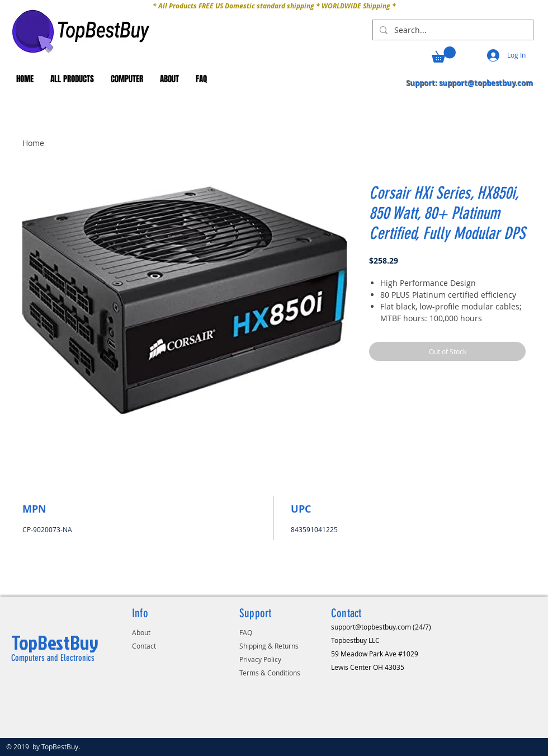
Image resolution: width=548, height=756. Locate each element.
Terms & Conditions (270, 673)
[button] (444, 55)
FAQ (246, 632)
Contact (144, 646)
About (141, 632)
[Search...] (452, 30)
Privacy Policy (260, 659)
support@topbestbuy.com (486, 83)
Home (33, 143)
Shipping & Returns (269, 646)
